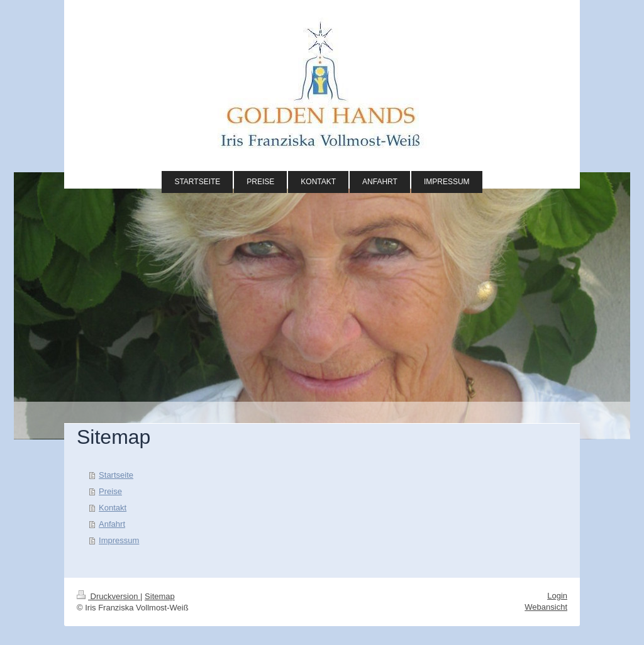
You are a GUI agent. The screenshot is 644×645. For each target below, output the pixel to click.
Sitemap (160, 596)
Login (557, 596)
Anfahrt (112, 524)
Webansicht (546, 607)
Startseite (116, 475)
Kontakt (113, 508)
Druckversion (108, 596)
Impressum (119, 540)
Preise (110, 491)
